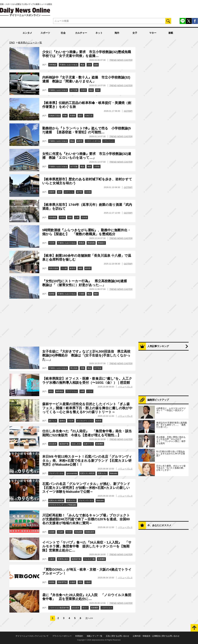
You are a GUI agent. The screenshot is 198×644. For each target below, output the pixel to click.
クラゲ (90, 391)
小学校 (97, 167)
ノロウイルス (107, 608)
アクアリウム (72, 391)
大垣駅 (82, 294)
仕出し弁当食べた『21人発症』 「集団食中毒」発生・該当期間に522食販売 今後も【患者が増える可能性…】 (87, 433)
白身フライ (88, 444)
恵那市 (52, 192)
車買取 (52, 582)
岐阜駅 (52, 294)
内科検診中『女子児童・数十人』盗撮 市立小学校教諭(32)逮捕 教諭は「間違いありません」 (86, 79)
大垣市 (83, 90)
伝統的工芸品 (55, 116)
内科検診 (53, 65)
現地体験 (79, 532)
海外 (117, 33)
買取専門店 (62, 582)
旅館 (80, 268)
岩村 (60, 192)
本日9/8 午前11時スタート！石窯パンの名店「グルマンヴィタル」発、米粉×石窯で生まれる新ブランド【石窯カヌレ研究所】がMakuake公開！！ (87, 461)
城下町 (79, 192)
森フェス (53, 421)
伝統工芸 (89, 116)
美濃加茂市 (90, 532)
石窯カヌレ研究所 (87, 473)
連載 (171, 33)
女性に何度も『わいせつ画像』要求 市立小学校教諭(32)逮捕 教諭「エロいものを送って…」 (87, 156)
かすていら (69, 192)
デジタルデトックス (85, 421)
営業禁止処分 (63, 559)
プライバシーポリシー (62, 636)
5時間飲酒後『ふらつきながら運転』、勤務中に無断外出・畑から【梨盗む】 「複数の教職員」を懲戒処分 (86, 232)
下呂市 (71, 421)
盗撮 (96, 65)
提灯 (80, 116)
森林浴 (62, 421)
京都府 (73, 582)
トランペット (109, 141)
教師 (89, 167)
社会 (63, 33)
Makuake (114, 473)
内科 (98, 90)
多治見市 (53, 444)
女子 (135, 33)
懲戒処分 (101, 243)
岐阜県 (88, 268)
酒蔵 (70, 217)
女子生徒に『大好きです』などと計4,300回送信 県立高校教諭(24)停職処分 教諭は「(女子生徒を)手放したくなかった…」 (86, 355)
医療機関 (100, 444)
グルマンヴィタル (86, 501)
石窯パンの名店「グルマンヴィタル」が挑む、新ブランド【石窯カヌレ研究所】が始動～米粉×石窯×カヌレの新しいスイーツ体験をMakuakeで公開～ (86, 488)
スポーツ (45, 33)
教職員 (82, 243)
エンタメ (27, 33)
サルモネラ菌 (89, 559)
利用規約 (79, 636)
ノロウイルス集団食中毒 (59, 608)
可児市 (52, 243)
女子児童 (74, 90)
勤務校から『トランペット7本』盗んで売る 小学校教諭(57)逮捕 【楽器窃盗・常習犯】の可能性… (87, 130)
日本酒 (88, 192)
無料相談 (60, 391)
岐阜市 (80, 141)
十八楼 (64, 268)
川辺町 (60, 532)
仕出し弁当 (76, 444)
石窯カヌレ (102, 473)
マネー (153, 33)
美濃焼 (73, 116)
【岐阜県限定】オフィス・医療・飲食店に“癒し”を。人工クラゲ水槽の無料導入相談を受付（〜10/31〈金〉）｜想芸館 (87, 380)
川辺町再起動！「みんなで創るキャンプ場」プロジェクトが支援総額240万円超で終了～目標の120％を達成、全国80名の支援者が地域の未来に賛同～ (86, 519)
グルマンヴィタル (56, 473)
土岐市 (52, 559)
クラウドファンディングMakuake (63, 505)
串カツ (85, 608)
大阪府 (88, 582)
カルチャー (81, 33)
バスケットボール (93, 141)
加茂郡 (52, 532)
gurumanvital (72, 473)
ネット (99, 33)
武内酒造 (53, 217)
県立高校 (74, 368)
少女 (89, 65)
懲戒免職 (91, 243)
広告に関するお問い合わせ (118, 636)
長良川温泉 (54, 268)
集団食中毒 (64, 444)
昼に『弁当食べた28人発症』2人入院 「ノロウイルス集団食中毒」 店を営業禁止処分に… (87, 597)
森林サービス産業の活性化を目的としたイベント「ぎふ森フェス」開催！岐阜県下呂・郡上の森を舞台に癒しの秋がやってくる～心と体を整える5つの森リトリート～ (87, 408)
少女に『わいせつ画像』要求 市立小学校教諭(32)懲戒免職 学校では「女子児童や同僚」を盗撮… (88, 54)
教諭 (82, 65)
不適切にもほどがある (69, 65)
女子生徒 (98, 368)
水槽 (82, 391)
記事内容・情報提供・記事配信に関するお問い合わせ (156, 636)
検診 (91, 90)
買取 (80, 582)
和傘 (65, 116)
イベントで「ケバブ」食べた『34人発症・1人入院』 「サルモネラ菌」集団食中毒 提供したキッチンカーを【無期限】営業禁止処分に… (87, 546)
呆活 (51, 391)
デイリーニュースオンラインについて (32, 636)
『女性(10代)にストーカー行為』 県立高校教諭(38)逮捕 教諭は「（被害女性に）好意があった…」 (86, 283)
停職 (82, 368)
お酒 (77, 217)
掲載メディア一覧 (95, 636)
